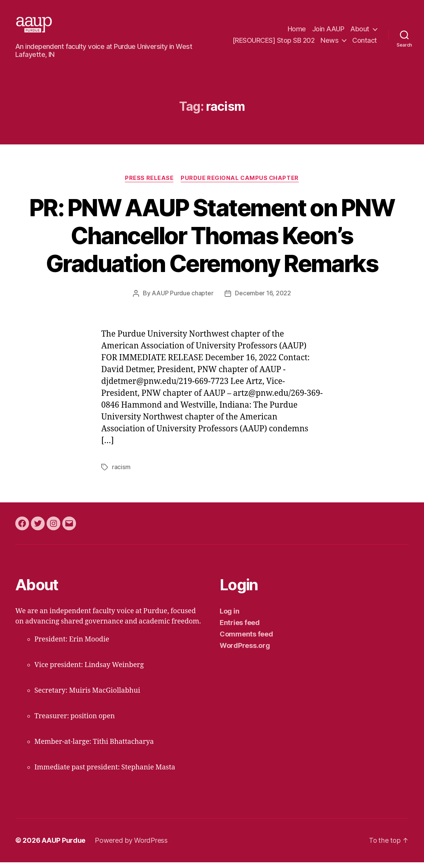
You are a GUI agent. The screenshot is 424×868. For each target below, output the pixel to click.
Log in (229, 617)
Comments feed (246, 640)
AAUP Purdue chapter (182, 300)
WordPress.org (245, 652)
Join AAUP (328, 32)
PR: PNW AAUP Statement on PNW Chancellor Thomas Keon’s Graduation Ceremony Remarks (212, 242)
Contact (365, 43)
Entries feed (240, 629)
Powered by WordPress (131, 846)
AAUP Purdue (64, 846)
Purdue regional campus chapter (240, 185)
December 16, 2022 (263, 300)
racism (121, 473)
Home (297, 32)
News (329, 43)
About (360, 32)
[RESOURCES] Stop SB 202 (274, 43)
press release (149, 185)
